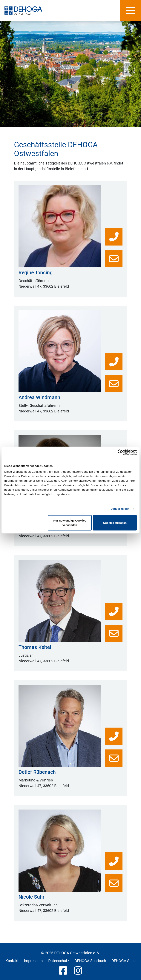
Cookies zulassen (115, 523)
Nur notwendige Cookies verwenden (70, 523)
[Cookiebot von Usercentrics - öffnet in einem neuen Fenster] (120, 452)
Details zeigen (120, 509)
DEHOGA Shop (124, 961)
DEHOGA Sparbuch (90, 961)
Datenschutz (59, 961)
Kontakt (12, 961)
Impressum (33, 961)
